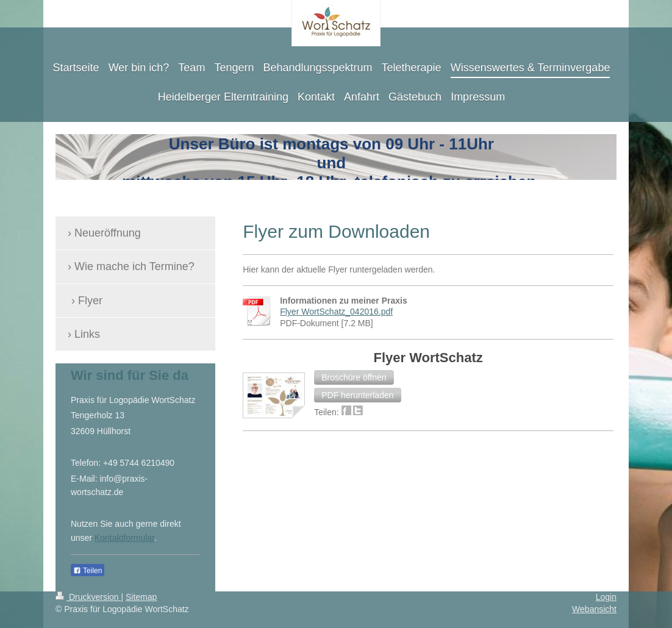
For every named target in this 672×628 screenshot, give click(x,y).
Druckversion (88, 597)
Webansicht (594, 609)
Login (606, 597)
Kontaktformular (124, 538)
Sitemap (141, 597)
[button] (354, 377)
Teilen (88, 571)
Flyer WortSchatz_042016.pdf (336, 312)
